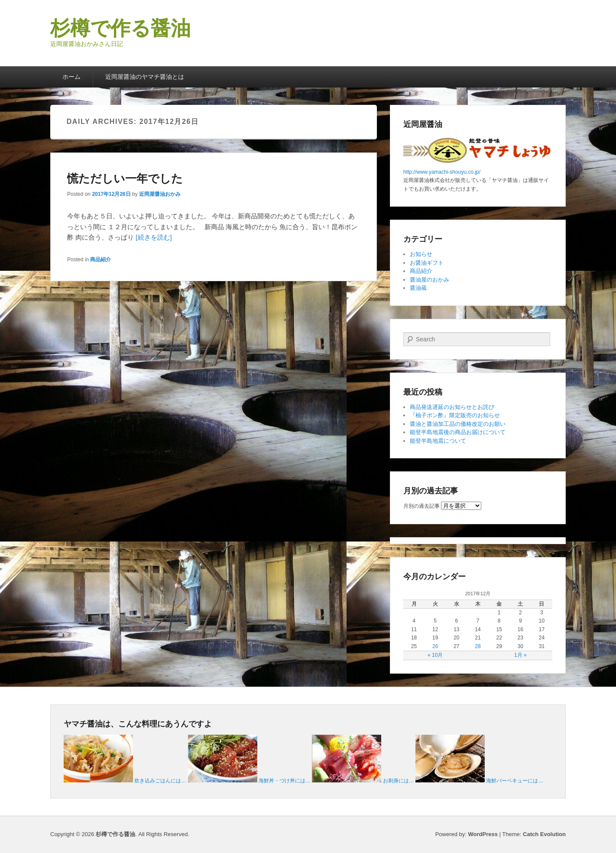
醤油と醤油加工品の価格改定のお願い (458, 424)
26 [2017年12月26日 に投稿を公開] (435, 646)
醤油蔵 (418, 288)
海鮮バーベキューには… (515, 781)
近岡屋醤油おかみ (160, 194)
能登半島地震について (438, 441)
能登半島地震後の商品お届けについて (458, 432)
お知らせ (421, 254)
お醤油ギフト (427, 263)
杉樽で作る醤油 (120, 28)
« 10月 (435, 655)
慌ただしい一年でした (125, 178)
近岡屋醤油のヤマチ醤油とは (145, 77)
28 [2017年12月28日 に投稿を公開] (478, 646)
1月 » (520, 655)
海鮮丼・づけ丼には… (285, 781)
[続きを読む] (154, 237)
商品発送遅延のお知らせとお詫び (452, 407)
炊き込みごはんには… (160, 781)
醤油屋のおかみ (430, 280)
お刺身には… (399, 781)
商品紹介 (101, 259)
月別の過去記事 (421, 506)
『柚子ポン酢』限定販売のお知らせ (455, 415)
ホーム (71, 77)
